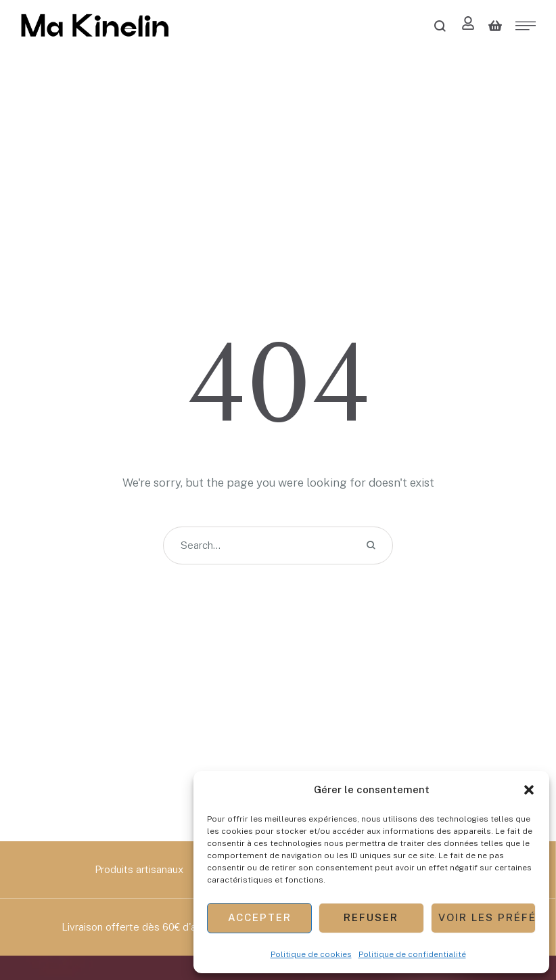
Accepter (260, 917)
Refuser (371, 917)
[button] (529, 790)
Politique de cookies (311, 954)
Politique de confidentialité (412, 954)
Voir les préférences (487, 917)
